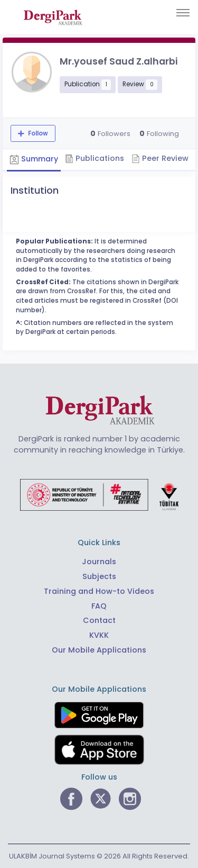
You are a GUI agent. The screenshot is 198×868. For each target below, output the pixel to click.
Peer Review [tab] (160, 158)
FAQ (99, 606)
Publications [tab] (95, 158)
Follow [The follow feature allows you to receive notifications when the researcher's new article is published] (37, 133)
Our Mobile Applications (99, 650)
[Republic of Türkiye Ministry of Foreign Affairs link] (99, 494)
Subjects (99, 576)
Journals (99, 562)
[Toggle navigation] (183, 13)
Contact (99, 620)
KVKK (99, 635)
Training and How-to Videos (99, 591)
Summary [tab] (34, 159)
